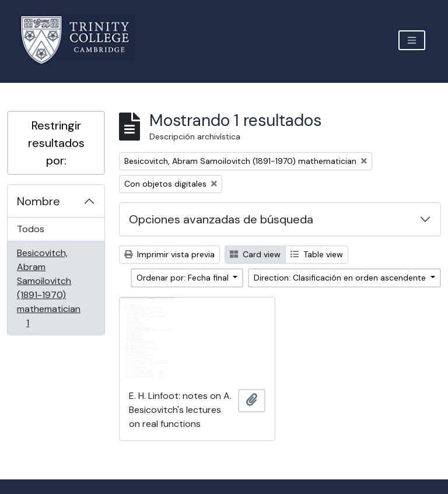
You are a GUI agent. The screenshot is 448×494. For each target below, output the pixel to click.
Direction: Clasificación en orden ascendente (341, 278)
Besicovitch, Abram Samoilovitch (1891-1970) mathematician (48, 288)
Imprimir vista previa (169, 254)
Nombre (38, 201)
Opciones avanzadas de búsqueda (221, 219)
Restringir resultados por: (56, 143)
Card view (255, 254)
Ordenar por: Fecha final (184, 278)
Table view (317, 254)
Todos (31, 229)
